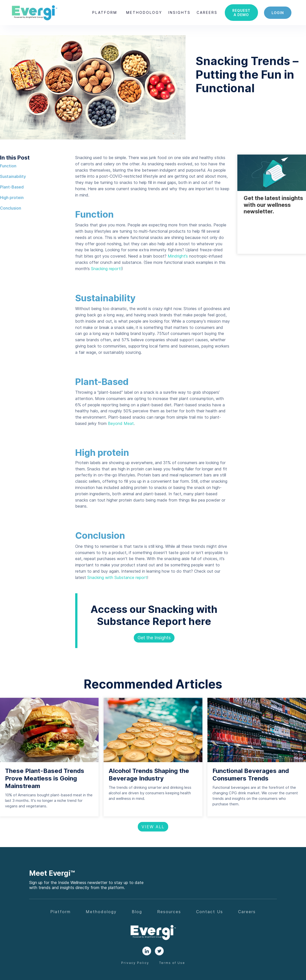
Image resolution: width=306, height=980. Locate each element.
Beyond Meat (120, 423)
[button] (105, 13)
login (278, 13)
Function (8, 166)
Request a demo (241, 13)
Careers (247, 912)
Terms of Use (172, 963)
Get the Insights (154, 638)
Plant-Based (12, 187)
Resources (169, 912)
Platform (105, 12)
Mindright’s (178, 256)
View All (153, 827)
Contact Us (210, 912)
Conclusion (11, 208)
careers (207, 12)
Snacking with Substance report (117, 577)
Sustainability (13, 176)
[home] (34, 13)
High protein (12, 198)
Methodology (144, 12)
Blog (137, 912)
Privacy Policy (135, 963)
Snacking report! (106, 269)
